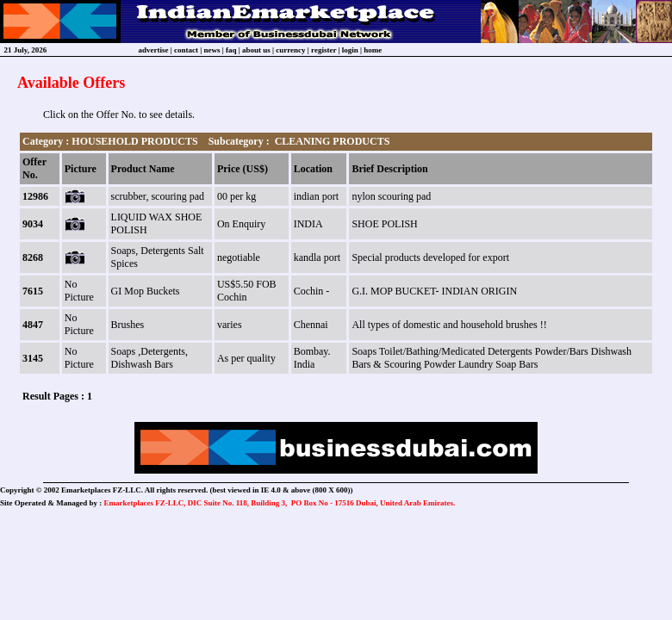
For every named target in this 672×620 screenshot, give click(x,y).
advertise (154, 50)
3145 (33, 358)
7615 (33, 291)
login (350, 50)
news (212, 50)
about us (256, 50)
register (324, 50)
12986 (35, 196)
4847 (33, 325)
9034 (33, 224)
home (373, 50)
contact (186, 50)
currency (290, 50)
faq (231, 50)
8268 (33, 257)
